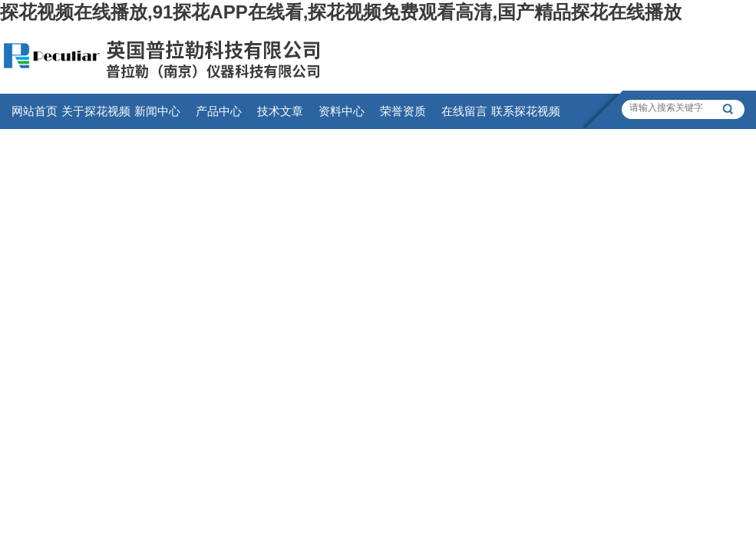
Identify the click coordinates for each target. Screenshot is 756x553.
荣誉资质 (403, 111)
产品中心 (219, 111)
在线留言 (464, 111)
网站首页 (35, 111)
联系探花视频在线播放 (526, 117)
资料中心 (342, 111)
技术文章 (280, 111)
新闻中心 (157, 111)
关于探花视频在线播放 (96, 117)
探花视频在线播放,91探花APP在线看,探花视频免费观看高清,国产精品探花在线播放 (341, 12)
